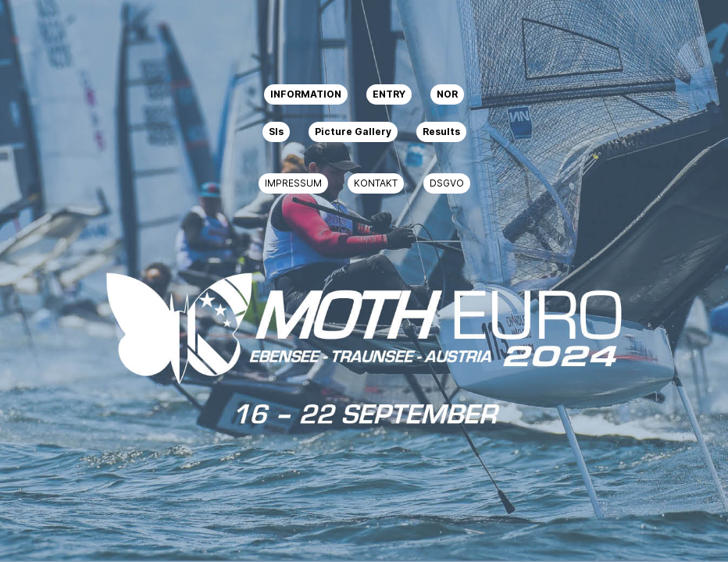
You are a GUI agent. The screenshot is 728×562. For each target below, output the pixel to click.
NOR (447, 94)
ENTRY (389, 94)
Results (441, 132)
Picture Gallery (353, 132)
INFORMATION (306, 94)
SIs (276, 132)
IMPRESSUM (293, 183)
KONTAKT (376, 183)
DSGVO (447, 183)
